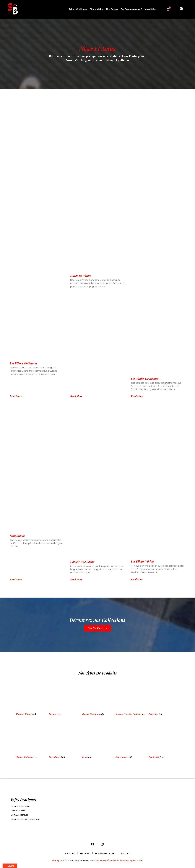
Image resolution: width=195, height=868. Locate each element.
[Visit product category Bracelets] (164, 698)
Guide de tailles (81, 276)
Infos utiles (150, 9)
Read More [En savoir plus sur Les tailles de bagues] (137, 396)
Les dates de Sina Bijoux (21, 806)
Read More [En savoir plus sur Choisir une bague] (76, 579)
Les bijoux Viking (142, 561)
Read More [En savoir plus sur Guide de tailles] (76, 396)
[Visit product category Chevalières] (64, 741)
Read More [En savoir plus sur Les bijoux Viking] (137, 579)
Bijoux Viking (97, 9)
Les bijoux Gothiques (23, 363)
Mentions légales (128, 862)
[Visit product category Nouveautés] (131, 741)
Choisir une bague (82, 562)
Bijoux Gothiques (78, 9)
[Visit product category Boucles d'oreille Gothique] (131, 698)
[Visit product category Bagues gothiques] (97, 698)
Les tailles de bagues (145, 378)
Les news (84, 854)
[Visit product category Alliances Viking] (31, 698)
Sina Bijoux (17, 535)
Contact (128, 854)
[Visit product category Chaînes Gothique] (31, 741)
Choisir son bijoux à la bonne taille (27, 819)
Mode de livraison (19, 811)
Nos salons (112, 9)
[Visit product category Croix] (97, 741)
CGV (141, 862)
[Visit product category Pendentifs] (164, 741)
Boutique (67, 854)
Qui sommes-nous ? (131, 9)
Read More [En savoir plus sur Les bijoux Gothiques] (16, 396)
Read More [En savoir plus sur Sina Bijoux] (16, 579)
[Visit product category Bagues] (64, 698)
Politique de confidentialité (105, 862)
